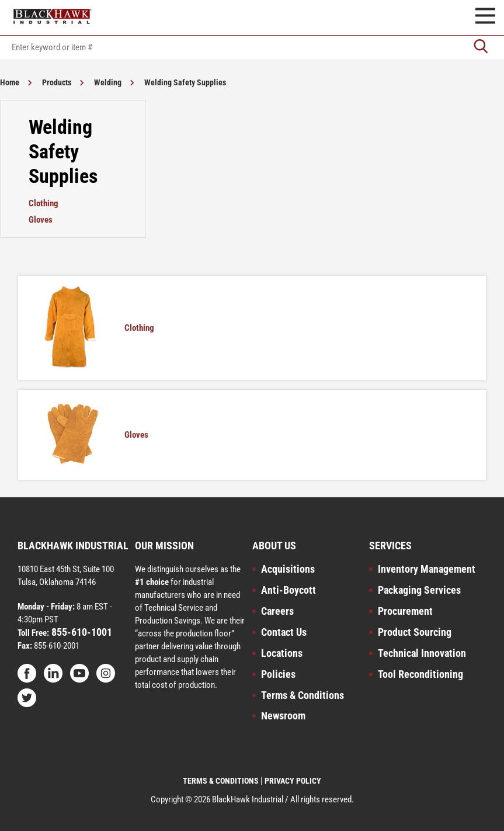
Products (57, 82)
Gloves (41, 220)
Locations (282, 653)
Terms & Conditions (303, 695)
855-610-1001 (81, 632)
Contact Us (284, 632)
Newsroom (283, 716)
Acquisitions (288, 569)
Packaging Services (419, 590)
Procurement (405, 611)
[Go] (481, 47)
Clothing (44, 203)
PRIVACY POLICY (293, 781)
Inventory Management (427, 569)
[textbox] (252, 47)
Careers (277, 611)
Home (10, 82)
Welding (108, 82)
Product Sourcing (415, 632)
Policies (278, 674)
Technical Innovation (422, 653)
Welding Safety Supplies (185, 82)
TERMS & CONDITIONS (221, 781)
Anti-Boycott (289, 590)
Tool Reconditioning (420, 674)
